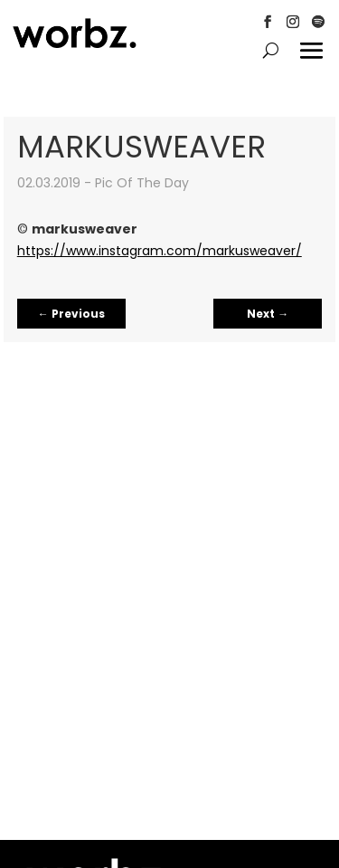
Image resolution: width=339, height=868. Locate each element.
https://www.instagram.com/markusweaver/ (160, 251)
